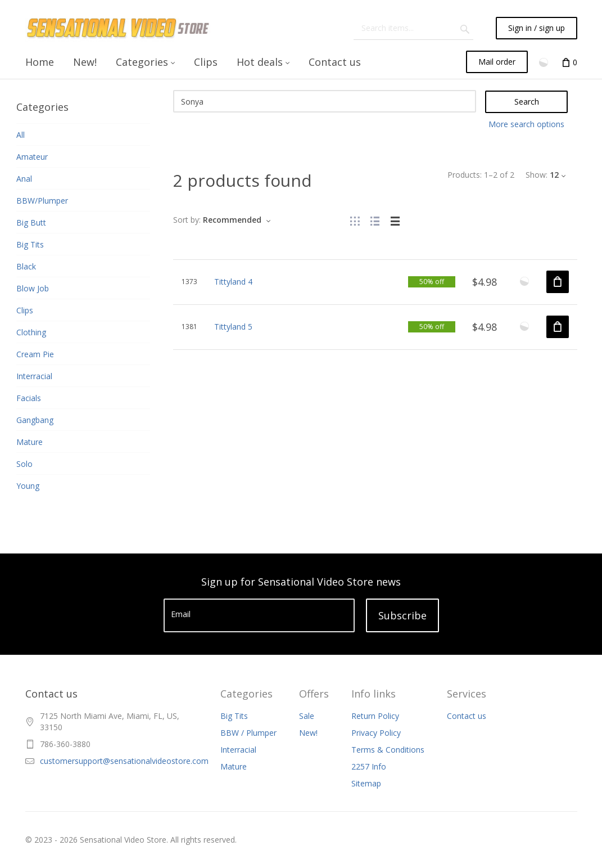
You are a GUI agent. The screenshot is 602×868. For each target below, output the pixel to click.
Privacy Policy (376, 733)
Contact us (467, 716)
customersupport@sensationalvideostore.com (124, 761)
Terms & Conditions (388, 750)
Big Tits (234, 716)
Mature (234, 766)
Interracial (238, 750)
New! (308, 733)
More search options (526, 124)
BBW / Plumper (248, 733)
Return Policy (375, 716)
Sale (307, 716)
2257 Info (369, 766)
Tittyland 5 (233, 327)
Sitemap (366, 783)
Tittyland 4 (233, 282)
